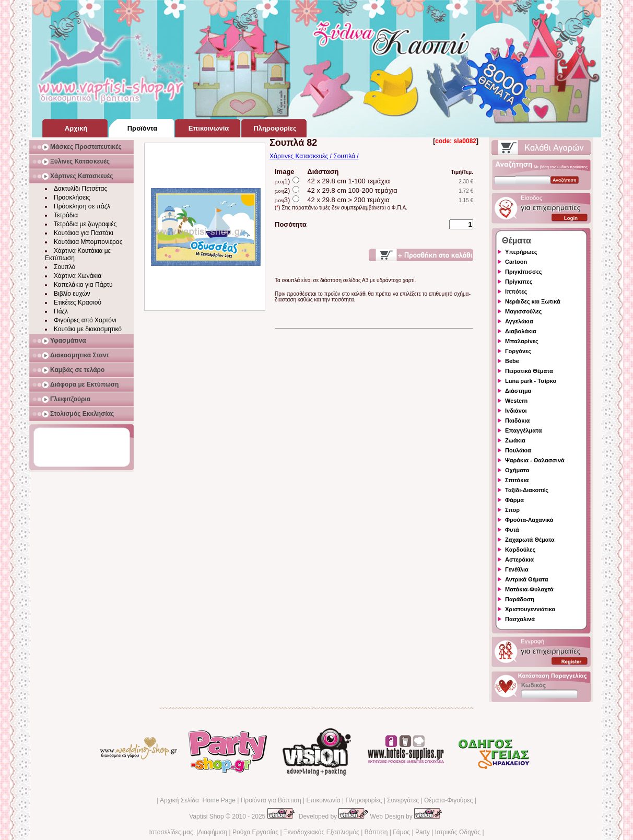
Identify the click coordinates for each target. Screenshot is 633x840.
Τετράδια (66, 215)
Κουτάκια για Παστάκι (84, 233)
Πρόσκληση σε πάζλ (82, 206)
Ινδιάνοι (516, 411)
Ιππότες (516, 291)
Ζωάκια (515, 440)
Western (516, 401)
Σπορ (512, 510)
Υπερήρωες (521, 252)
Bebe (512, 361)
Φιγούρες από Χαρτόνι (85, 320)
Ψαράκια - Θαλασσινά (535, 460)
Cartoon (516, 262)
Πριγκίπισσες (524, 272)
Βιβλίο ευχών (72, 294)
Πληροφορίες (364, 800)
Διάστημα (518, 391)
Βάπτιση (376, 832)
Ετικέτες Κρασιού (78, 302)
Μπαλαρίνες (522, 341)
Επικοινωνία (323, 800)
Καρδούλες (520, 550)
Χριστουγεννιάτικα (530, 609)
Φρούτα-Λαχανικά (529, 520)
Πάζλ (61, 311)
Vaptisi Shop (207, 816)
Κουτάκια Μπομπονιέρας (88, 242)
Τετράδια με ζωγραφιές (85, 224)
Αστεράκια (519, 559)
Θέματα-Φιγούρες (448, 800)
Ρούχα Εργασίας (255, 832)
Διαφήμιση (213, 832)
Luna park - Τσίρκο (531, 381)
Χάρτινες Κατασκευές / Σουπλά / (314, 156)
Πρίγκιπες (519, 282)
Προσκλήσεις (72, 197)
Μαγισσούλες (523, 311)
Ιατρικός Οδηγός (458, 832)
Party (423, 832)
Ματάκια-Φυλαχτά (529, 589)
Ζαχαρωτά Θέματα (530, 540)
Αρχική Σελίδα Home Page (198, 800)
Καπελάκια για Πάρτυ (83, 285)
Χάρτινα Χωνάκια (78, 276)
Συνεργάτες (403, 800)
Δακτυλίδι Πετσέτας (80, 189)
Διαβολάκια (521, 331)
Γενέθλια (517, 569)
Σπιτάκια (517, 480)
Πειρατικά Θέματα (529, 371)
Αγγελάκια (519, 321)
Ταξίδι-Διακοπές (527, 490)
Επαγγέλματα (523, 430)
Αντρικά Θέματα (526, 579)
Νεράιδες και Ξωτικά (533, 301)
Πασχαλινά (520, 619)
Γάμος (401, 832)
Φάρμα (514, 500)
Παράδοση (520, 599)
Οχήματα (517, 470)
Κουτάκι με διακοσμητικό (88, 329)
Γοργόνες (518, 351)
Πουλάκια (518, 450)
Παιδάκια (517, 421)
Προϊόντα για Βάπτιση (271, 800)
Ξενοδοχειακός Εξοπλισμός (321, 832)
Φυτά (512, 530)
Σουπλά (65, 267)
